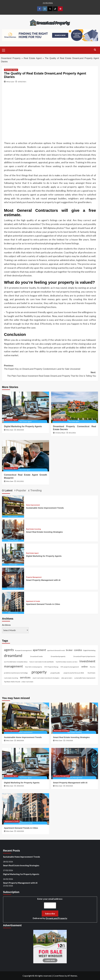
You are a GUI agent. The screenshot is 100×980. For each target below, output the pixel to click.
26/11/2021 (72, 433)
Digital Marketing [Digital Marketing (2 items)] (89, 650)
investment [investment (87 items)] (87, 661)
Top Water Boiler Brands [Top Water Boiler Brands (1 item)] (12, 682)
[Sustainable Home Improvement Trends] (13, 506)
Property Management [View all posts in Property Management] (34, 577)
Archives (6, 625)
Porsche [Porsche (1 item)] (93, 667)
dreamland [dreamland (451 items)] (13, 655)
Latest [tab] (8, 490)
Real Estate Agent (33, 58)
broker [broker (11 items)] (69, 650)
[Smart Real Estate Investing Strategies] (13, 530)
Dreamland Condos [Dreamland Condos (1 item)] (36, 656)
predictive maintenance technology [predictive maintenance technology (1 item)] (16, 673)
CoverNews (59, 976)
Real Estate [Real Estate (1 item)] (92, 673)
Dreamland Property (11, 58)
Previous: (50, 368)
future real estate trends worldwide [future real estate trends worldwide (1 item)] (42, 662)
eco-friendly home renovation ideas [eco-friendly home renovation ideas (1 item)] (16, 662)
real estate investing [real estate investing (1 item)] (11, 678)
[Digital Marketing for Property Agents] (26, 407)
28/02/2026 (20, 741)
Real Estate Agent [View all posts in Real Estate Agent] (11, 70)
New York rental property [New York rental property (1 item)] (34, 667)
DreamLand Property (57, 918)
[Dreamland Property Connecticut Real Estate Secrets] (75, 407)
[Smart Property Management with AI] (13, 578)
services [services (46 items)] (25, 677)
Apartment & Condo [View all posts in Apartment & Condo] (33, 601)
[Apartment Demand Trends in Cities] (13, 602)
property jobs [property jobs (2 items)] (55, 673)
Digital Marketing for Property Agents (23, 426)
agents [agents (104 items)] (9, 650)
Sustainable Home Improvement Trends (45, 508)
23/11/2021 (20, 481)
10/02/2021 (22, 82)
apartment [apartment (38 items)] (39, 650)
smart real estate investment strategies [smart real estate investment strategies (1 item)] (46, 678)
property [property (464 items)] (39, 672)
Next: (50, 374)
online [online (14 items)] (84, 667)
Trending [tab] (36, 490)
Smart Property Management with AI (43, 580)
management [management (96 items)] (13, 666)
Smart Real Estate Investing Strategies (44, 532)
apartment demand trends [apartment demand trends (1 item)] (56, 650)
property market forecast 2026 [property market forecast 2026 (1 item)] (74, 673)
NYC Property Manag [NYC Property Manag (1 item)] (51, 667)
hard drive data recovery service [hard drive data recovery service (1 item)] (67, 662)
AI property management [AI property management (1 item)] (23, 650)
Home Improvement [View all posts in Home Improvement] (33, 505)
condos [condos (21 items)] (78, 650)
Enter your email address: (50, 909)
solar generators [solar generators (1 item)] (67, 678)
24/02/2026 (20, 831)
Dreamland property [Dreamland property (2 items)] (58, 656)
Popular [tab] (21, 490)
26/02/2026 (20, 430)
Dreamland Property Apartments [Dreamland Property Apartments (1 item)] (84, 656)
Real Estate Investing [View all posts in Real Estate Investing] (33, 529)
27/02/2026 (69, 741)
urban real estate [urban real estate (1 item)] (27, 682)
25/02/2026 (69, 786)
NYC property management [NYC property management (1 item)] (70, 667)
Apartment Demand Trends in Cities (43, 604)
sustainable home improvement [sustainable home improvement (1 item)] (85, 678)
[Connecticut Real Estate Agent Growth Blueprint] (26, 456)
